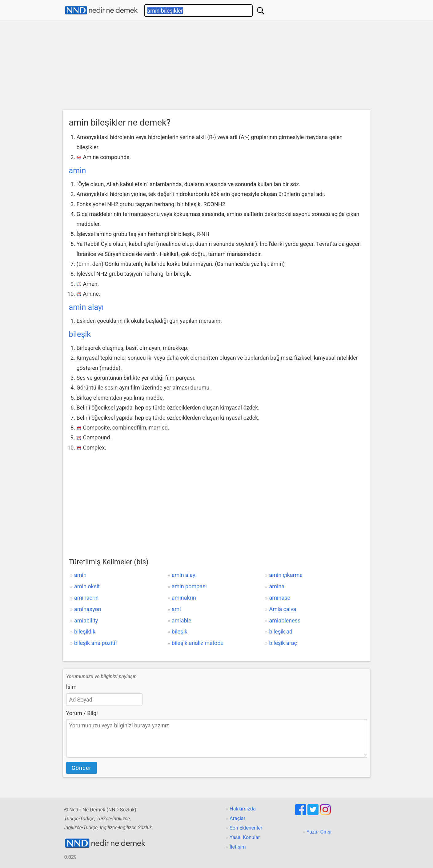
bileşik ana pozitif (96, 643)
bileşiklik (85, 632)
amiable (182, 620)
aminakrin (184, 598)
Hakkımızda (243, 809)
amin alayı (86, 307)
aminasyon (88, 609)
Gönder (82, 768)
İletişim (238, 847)
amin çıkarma (286, 575)
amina (277, 586)
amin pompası (189, 586)
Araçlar (237, 818)
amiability (86, 620)
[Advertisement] (217, 66)
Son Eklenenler (246, 828)
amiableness (285, 620)
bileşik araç (283, 643)
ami (176, 609)
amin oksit (87, 586)
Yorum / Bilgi (82, 713)
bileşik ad (281, 632)
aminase (280, 598)
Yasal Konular (245, 837)
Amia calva (283, 609)
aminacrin (86, 598)
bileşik (80, 334)
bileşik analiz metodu (198, 643)
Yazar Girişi (319, 832)
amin (78, 171)
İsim (71, 687)
